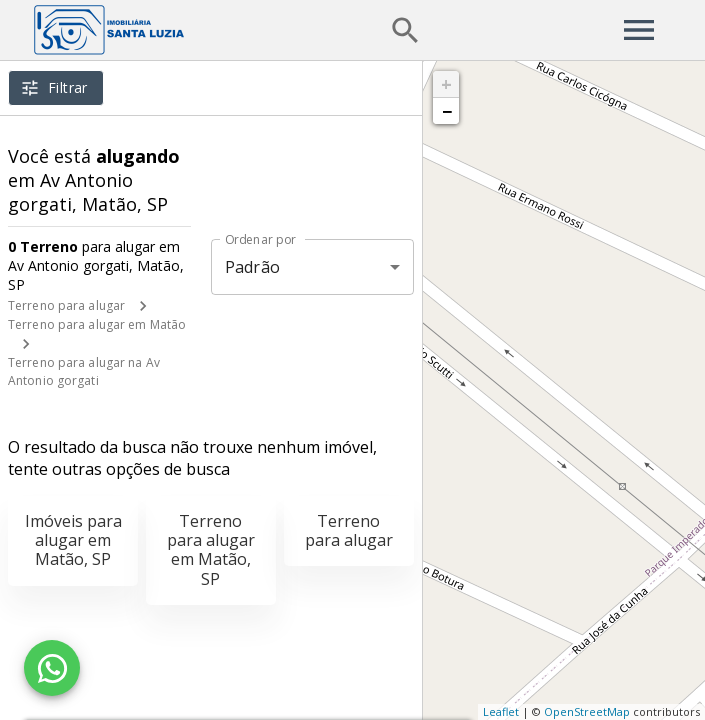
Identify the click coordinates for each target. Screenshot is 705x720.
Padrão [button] (252, 267)
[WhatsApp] (52, 668)
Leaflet (501, 711)
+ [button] (446, 84)
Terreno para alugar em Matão (97, 324)
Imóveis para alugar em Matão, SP (73, 540)
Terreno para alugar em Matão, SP (211, 550)
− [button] (447, 111)
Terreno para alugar (66, 305)
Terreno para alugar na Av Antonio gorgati (84, 371)
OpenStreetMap (587, 711)
